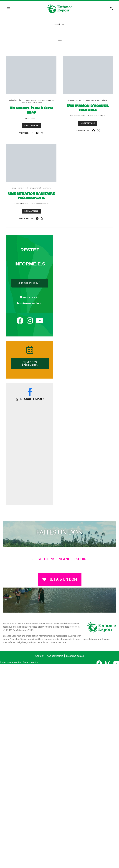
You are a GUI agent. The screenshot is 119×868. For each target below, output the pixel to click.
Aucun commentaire (96, 116)
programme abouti (20, 188)
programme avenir (45, 100)
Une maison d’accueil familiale (88, 108)
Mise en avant (30, 100)
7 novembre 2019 (21, 204)
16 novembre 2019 (78, 116)
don (20, 100)
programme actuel (76, 100)
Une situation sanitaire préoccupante (31, 196)
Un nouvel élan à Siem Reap (31, 110)
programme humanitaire (32, 102)
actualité (13, 100)
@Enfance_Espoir (30, 399)
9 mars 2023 (30, 118)
